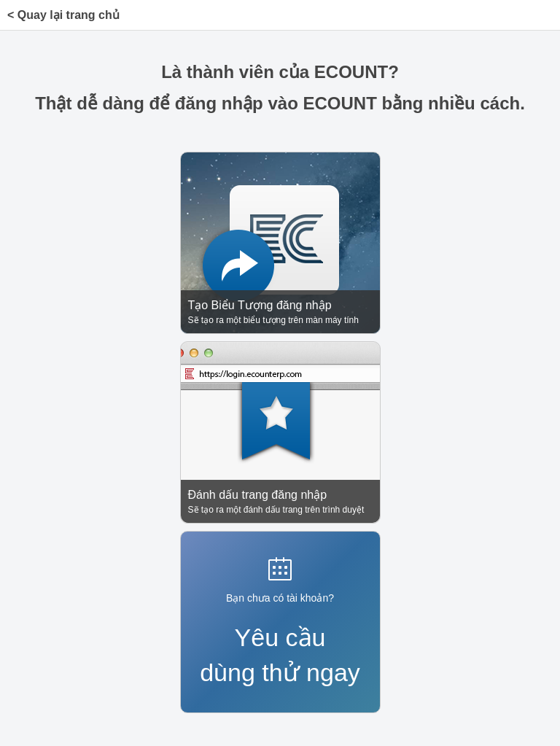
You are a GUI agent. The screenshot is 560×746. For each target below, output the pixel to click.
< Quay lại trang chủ (63, 15)
